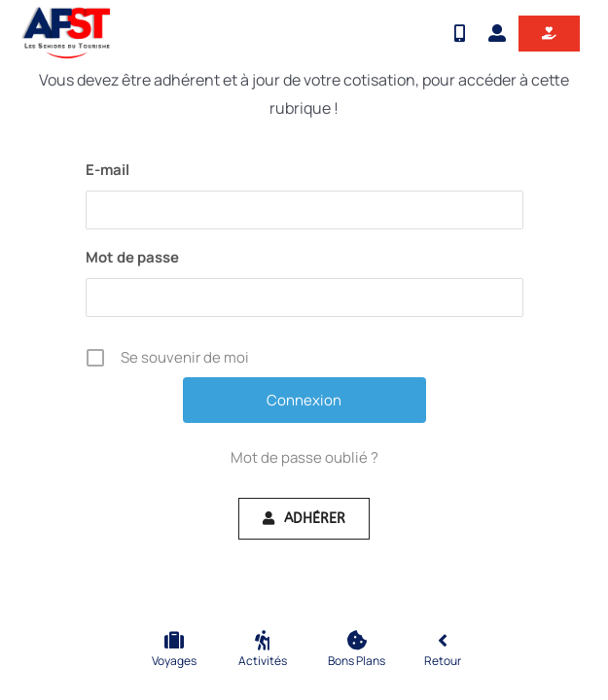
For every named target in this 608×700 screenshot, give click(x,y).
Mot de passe (132, 257)
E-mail (107, 170)
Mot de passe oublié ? (304, 457)
